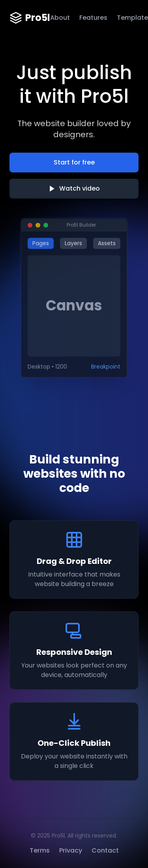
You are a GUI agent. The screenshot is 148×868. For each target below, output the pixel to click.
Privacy (71, 850)
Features (93, 18)
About (60, 18)
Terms (40, 850)
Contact (105, 850)
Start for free (74, 162)
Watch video (74, 188)
